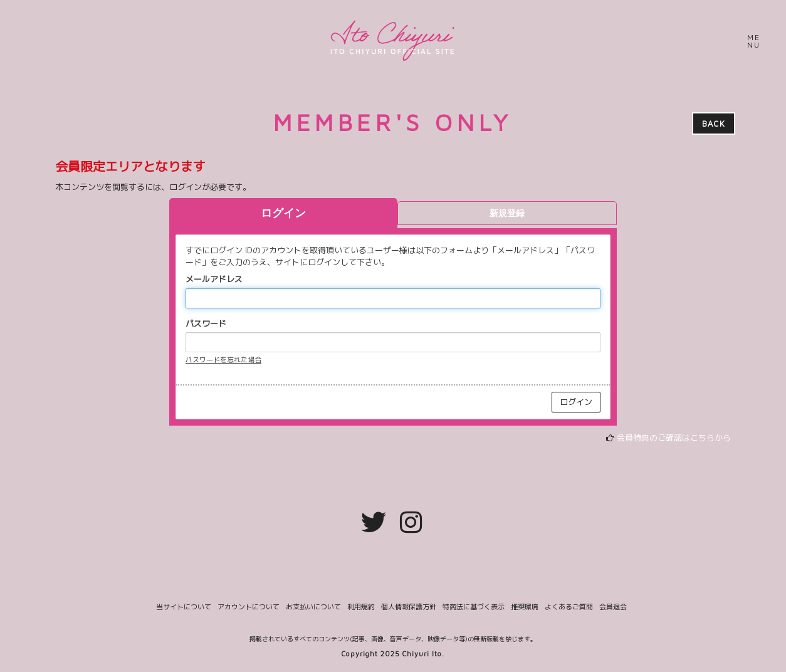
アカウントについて (249, 607)
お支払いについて (313, 607)
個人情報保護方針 (409, 607)
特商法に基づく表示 (474, 607)
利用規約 (361, 607)
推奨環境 (525, 607)
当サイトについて (184, 607)
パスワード (206, 323)
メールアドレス (214, 279)
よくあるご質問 (569, 607)
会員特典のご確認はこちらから (674, 438)
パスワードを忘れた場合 (223, 360)
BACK (714, 123)
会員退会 (613, 607)
